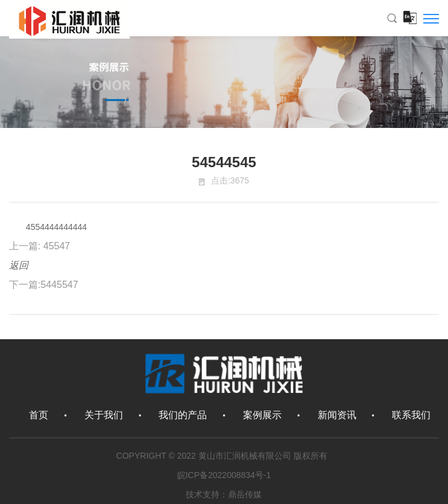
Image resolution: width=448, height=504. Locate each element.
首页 (39, 415)
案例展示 (262, 415)
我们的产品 (183, 415)
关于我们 (104, 415)
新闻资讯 (337, 415)
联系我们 (411, 415)
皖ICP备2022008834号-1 (224, 475)
